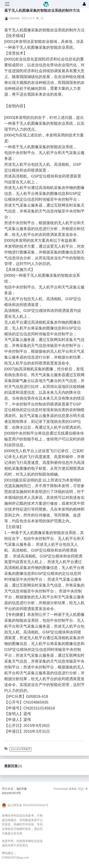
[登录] (84, 4)
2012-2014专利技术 (21, 749)
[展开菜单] (7, 4)
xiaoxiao (14, 18)
